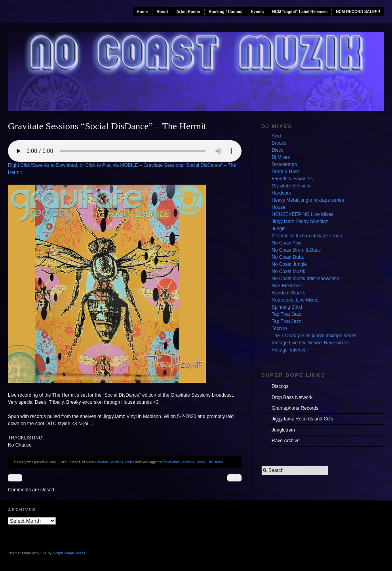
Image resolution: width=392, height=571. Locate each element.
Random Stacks (288, 293)
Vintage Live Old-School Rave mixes (310, 343)
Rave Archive (286, 441)
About (162, 12)
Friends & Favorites (292, 179)
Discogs (280, 386)
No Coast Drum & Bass (296, 250)
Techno (279, 328)
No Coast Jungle (289, 264)
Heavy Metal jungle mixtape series (308, 200)
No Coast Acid (287, 243)
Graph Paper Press (69, 553)
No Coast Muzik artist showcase (305, 279)
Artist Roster (188, 12)
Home (142, 12)
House (129, 462)
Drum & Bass (286, 172)
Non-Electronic (287, 286)
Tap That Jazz (286, 314)
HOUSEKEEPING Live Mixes (303, 214)
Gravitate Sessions (109, 462)
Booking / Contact (226, 12)
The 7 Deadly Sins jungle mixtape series (314, 336)
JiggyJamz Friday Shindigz (300, 222)
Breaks (279, 143)
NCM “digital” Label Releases (300, 12)
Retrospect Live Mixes (295, 300)
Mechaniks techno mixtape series (307, 236)
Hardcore (281, 193)
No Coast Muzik (288, 271)
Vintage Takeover (290, 350)
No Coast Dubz (288, 257)
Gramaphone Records (295, 408)
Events (258, 12)
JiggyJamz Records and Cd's (302, 419)
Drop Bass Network (292, 397)
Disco (278, 150)
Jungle (279, 229)
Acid (276, 136)
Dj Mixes (281, 157)
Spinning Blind (287, 307)
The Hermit (215, 462)
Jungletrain (283, 430)
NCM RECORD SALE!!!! (358, 12)
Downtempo (284, 164)
